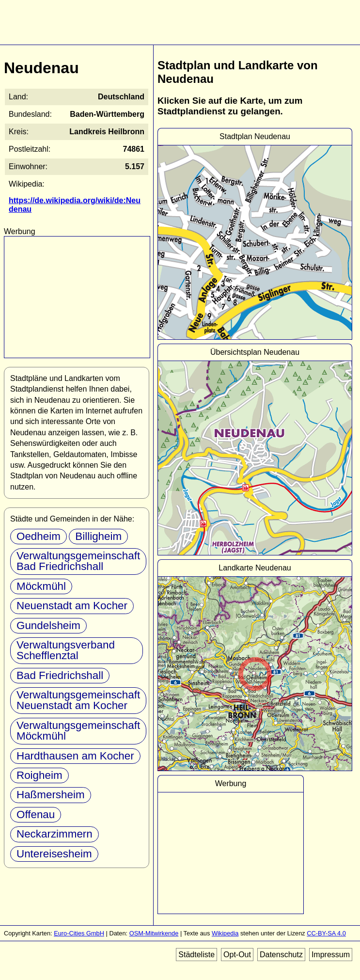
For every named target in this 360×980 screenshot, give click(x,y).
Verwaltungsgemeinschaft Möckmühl (78, 731)
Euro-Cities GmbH (79, 933)
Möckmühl (41, 586)
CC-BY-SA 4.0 (326, 933)
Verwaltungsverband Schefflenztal (66, 650)
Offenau (36, 814)
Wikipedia (225, 933)
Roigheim (39, 775)
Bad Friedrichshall (60, 675)
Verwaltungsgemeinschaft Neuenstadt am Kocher (78, 700)
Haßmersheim (51, 795)
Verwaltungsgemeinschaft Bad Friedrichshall (78, 561)
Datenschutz (281, 955)
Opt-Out (237, 955)
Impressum (331, 955)
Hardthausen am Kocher (75, 756)
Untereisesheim (54, 854)
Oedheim (39, 536)
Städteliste (196, 955)
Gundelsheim (48, 625)
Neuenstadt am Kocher (72, 606)
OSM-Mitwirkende (154, 933)
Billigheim (98, 536)
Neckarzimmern (55, 834)
